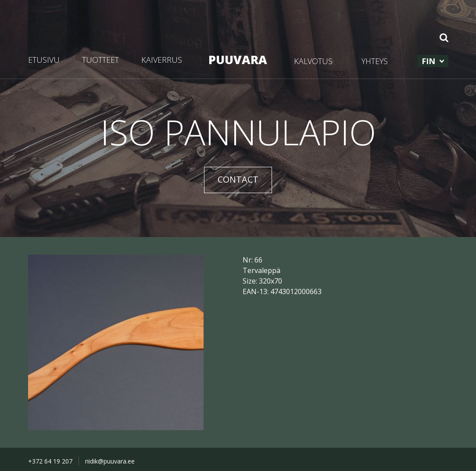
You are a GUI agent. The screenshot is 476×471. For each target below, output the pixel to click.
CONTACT (238, 179)
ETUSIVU (44, 60)
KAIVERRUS (162, 60)
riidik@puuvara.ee (110, 461)
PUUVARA (238, 59)
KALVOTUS (313, 61)
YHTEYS (375, 61)
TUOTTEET (100, 60)
